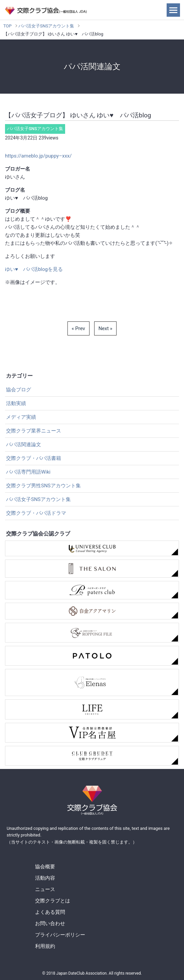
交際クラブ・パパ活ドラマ (36, 513)
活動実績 (16, 403)
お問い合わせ (50, 923)
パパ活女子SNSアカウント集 (46, 26)
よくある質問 (50, 912)
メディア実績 (21, 417)
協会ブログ (19, 390)
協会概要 (45, 867)
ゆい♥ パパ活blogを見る (34, 269)
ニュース (45, 889)
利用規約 (45, 946)
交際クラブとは (53, 901)
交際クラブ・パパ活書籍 (34, 458)
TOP (8, 26)
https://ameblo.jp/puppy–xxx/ (38, 156)
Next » (106, 328)
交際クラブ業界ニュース (34, 431)
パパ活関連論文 (24, 445)
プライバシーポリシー (60, 935)
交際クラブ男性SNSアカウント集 (43, 486)
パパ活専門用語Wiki (28, 472)
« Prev (78, 328)
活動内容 (45, 878)
